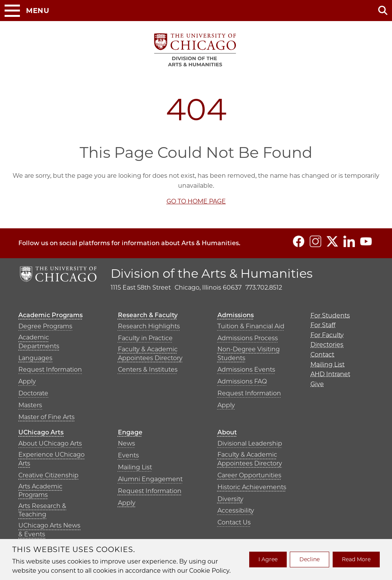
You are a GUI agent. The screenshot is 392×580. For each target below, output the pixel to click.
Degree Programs (45, 326)
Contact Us (234, 522)
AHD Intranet (330, 374)
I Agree (268, 559)
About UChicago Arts (50, 443)
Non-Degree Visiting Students (249, 353)
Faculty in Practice (145, 338)
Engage (130, 432)
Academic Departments (39, 342)
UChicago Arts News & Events (49, 530)
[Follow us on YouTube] (366, 241)
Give (317, 384)
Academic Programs (51, 315)
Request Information (50, 369)
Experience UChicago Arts (51, 459)
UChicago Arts (41, 432)
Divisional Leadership (250, 443)
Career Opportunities (249, 475)
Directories (327, 345)
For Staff (323, 325)
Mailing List (135, 467)
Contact (322, 355)
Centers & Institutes (148, 369)
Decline (310, 559)
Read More (356, 559)
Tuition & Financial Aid (251, 326)
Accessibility (236, 510)
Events (128, 455)
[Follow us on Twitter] (332, 241)
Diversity (230, 499)
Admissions (236, 315)
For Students (330, 315)
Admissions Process (248, 338)
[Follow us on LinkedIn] (349, 241)
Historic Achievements (252, 487)
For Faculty (327, 335)
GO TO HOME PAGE (196, 201)
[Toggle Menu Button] (27, 11)
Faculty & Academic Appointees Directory (150, 353)
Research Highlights (149, 326)
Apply (27, 381)
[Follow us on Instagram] (315, 241)
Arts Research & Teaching (42, 510)
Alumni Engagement (150, 479)
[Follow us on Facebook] (299, 241)
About (227, 432)
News (127, 443)
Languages (35, 358)
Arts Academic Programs (40, 491)
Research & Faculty (148, 315)
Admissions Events (246, 369)
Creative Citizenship (48, 475)
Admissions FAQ (242, 381)
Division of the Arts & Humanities (212, 273)
